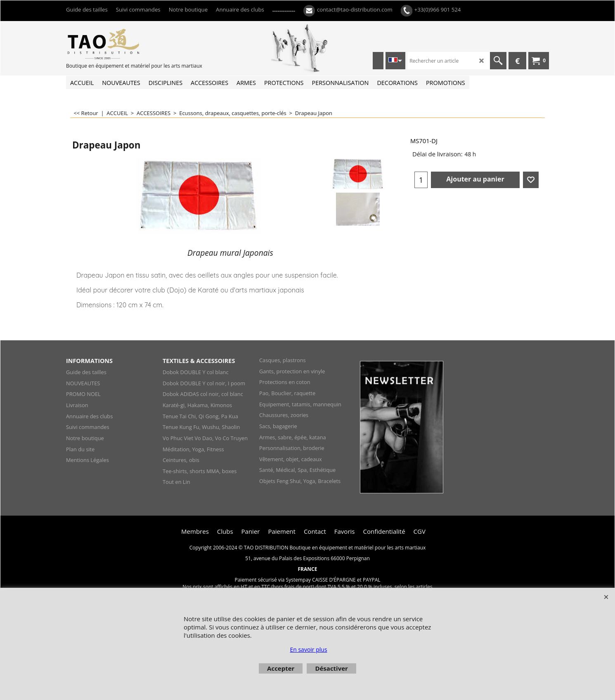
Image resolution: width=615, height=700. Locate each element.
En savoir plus (308, 649)
